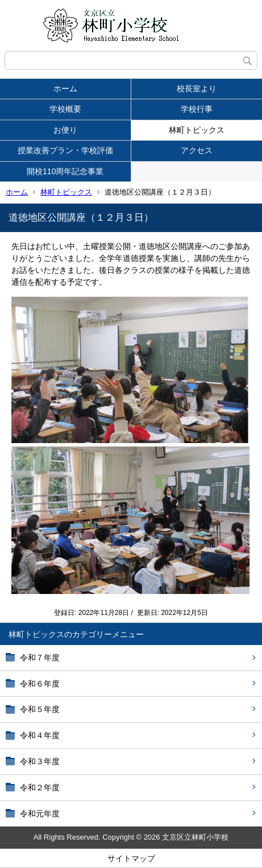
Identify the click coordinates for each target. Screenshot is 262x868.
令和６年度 (40, 684)
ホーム (65, 89)
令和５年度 (40, 709)
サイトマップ (131, 858)
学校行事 (197, 109)
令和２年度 (40, 787)
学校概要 (65, 109)
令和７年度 (40, 658)
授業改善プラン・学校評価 (65, 150)
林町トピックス (197, 130)
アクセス (197, 150)
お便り (65, 130)
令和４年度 (40, 735)
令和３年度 (40, 761)
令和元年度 (40, 814)
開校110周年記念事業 (65, 171)
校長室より (197, 89)
